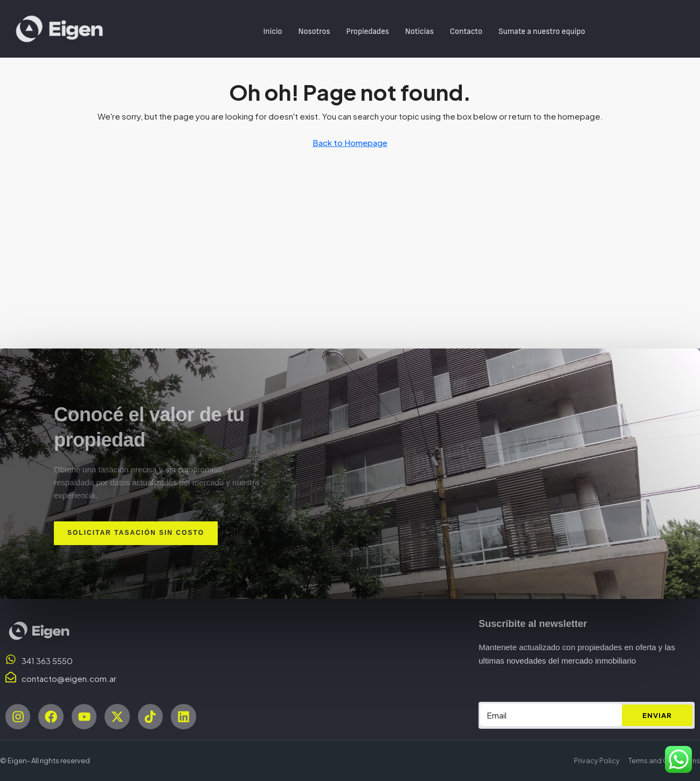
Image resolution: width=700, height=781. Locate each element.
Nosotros (314, 32)
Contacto (466, 32)
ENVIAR (657, 714)
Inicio (273, 32)
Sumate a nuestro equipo (542, 32)
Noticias (420, 32)
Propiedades (368, 32)
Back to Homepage (350, 142)
